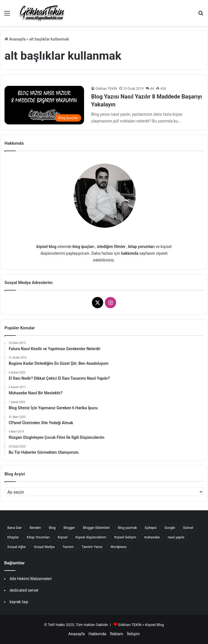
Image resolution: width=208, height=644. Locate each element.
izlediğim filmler (111, 247)
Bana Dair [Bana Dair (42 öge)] (15, 528)
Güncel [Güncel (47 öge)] (188, 528)
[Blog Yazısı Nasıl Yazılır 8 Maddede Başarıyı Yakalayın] (44, 105)
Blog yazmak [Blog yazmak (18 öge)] (127, 528)
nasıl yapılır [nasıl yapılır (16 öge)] (176, 537)
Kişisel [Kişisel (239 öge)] (63, 537)
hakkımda (130, 253)
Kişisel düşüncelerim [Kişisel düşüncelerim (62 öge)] (91, 537)
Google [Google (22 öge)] (170, 528)
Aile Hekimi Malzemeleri (31, 579)
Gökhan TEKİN (106, 89)
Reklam (116, 634)
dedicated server (24, 590)
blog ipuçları (83, 247)
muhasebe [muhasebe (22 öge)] (152, 537)
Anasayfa (15, 39)
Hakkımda (97, 634)
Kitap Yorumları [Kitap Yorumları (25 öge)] (38, 537)
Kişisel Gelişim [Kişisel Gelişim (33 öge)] (125, 537)
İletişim (133, 634)
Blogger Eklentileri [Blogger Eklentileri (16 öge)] (96, 528)
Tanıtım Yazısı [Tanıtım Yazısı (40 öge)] (92, 547)
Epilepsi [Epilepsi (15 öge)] (151, 528)
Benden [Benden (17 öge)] (35, 528)
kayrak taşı (19, 602)
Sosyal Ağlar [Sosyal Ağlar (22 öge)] (17, 547)
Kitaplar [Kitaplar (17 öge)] (13, 537)
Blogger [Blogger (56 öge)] (69, 528)
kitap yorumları (141, 247)
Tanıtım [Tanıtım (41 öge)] (68, 547)
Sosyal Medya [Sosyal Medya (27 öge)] (44, 547)
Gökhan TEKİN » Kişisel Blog (141, 625)
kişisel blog (47, 247)
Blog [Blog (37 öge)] (52, 528)
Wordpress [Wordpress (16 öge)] (118, 547)
